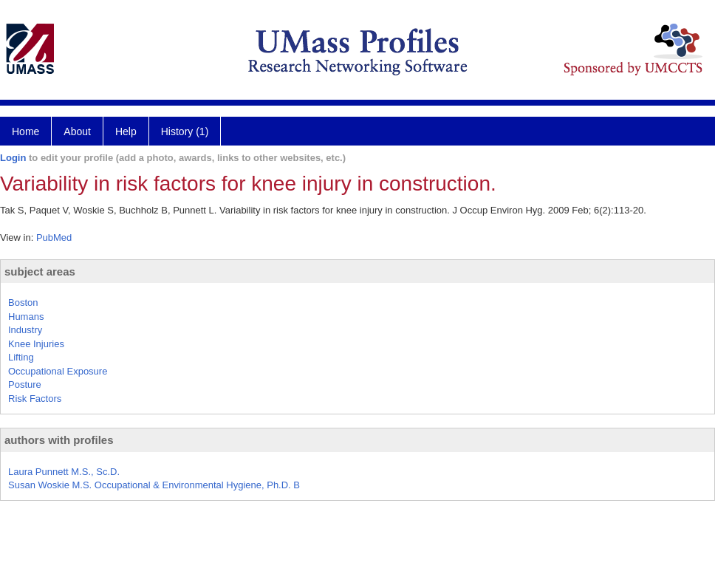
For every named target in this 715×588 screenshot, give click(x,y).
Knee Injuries (36, 344)
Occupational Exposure (58, 371)
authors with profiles (59, 440)
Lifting (21, 357)
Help (126, 131)
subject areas (40, 271)
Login (13, 158)
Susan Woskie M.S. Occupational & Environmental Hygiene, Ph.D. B (154, 485)
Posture (25, 384)
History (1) (185, 131)
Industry (25, 330)
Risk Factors (35, 399)
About (77, 131)
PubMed (54, 237)
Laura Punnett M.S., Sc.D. (64, 472)
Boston (23, 302)
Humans (26, 317)
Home (25, 131)
